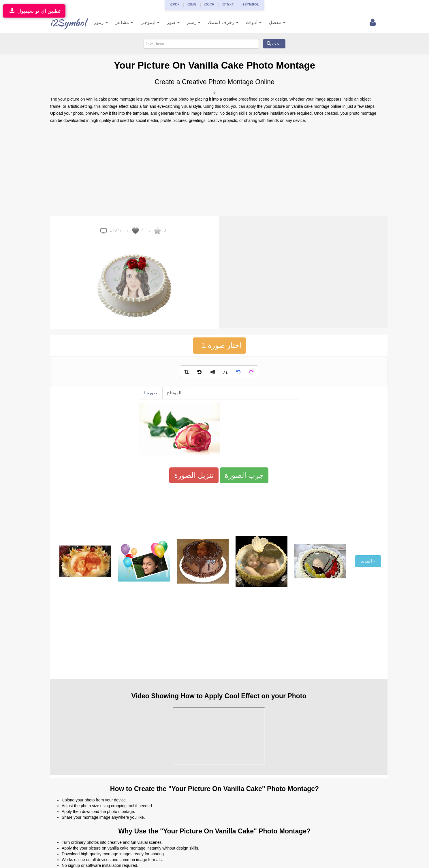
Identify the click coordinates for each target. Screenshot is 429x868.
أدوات (245, 22)
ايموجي (141, 22)
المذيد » (368, 561)
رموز (92, 22)
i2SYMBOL (250, 4)
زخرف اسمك (215, 22)
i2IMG (192, 4)
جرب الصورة (244, 475)
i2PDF (175, 4)
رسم (185, 22)
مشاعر (115, 22)
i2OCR (210, 4)
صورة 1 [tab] (150, 393)
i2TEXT (228, 4)
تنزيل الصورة (194, 475)
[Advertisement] (215, 170)
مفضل (269, 22)
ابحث (274, 44)
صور (165, 22)
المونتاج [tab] (174, 393)
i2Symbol (62, 23)
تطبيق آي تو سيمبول (34, 11)
